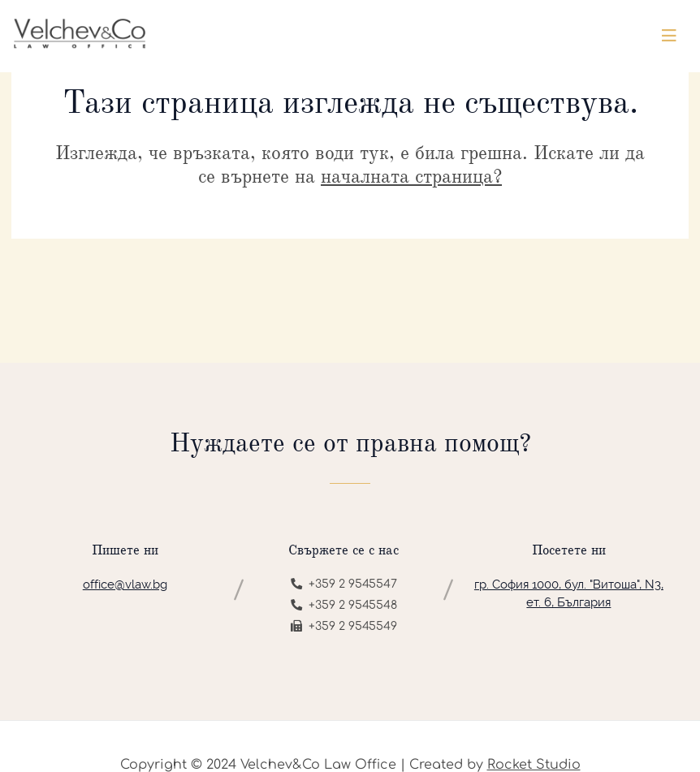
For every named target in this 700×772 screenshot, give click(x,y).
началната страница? (411, 176)
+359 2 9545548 (344, 605)
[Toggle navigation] (669, 36)
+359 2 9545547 (344, 584)
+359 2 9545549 (344, 626)
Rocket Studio (534, 765)
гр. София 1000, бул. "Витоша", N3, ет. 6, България (569, 594)
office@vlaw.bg (125, 584)
